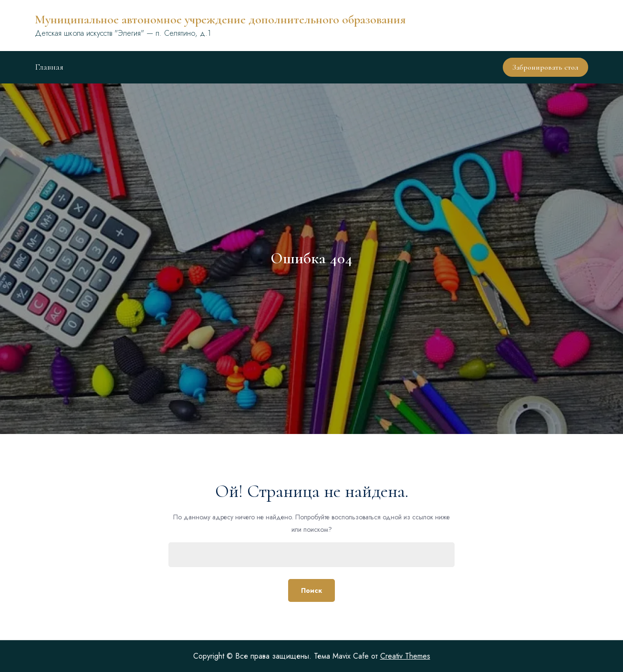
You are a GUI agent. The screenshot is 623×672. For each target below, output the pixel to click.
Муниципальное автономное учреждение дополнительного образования (220, 19)
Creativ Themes (405, 656)
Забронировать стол (545, 67)
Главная (49, 67)
